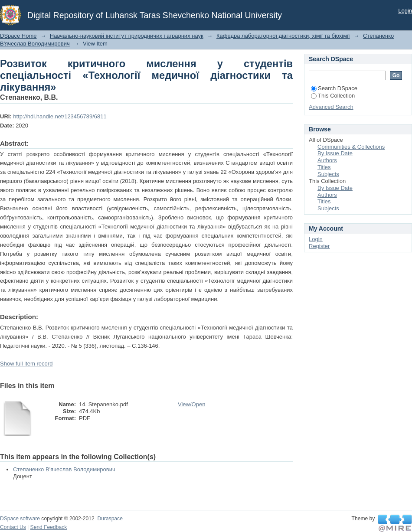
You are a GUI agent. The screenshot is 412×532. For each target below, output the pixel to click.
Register (319, 246)
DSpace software (20, 519)
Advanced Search (331, 107)
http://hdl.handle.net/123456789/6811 (60, 116)
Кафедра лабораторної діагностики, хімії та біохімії (283, 36)
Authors (327, 160)
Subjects (328, 174)
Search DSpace (334, 88)
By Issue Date (335, 153)
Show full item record (26, 364)
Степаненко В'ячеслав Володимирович (64, 469)
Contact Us (13, 527)
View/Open (191, 404)
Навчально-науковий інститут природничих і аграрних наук (127, 36)
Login (405, 11)
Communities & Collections (351, 147)
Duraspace (110, 519)
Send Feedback (49, 527)
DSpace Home (18, 36)
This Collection (333, 96)
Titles (324, 167)
